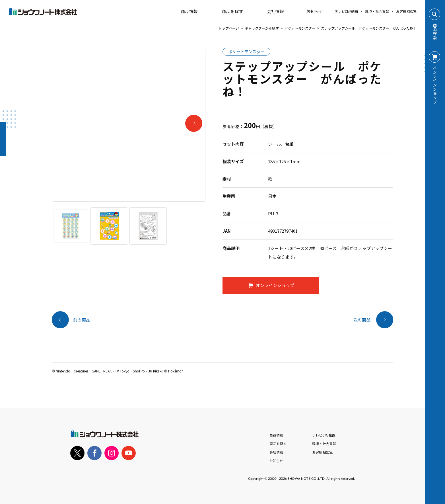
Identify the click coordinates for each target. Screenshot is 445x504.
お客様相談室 (406, 11)
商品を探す (227, 11)
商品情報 (276, 435)
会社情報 (276, 452)
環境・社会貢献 (377, 11)
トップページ (229, 28)
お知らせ (311, 11)
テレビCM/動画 (346, 11)
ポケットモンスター (300, 28)
